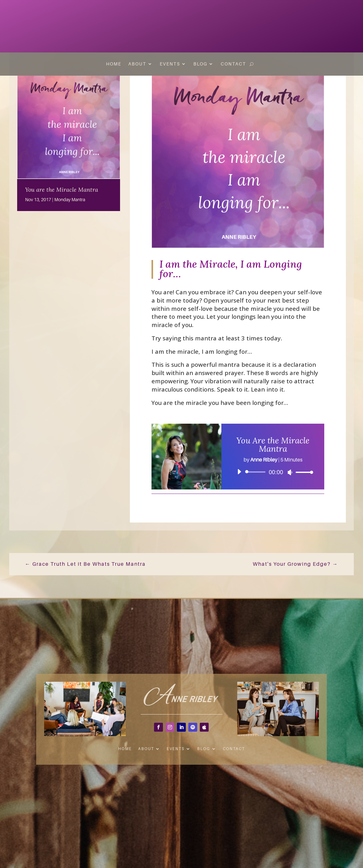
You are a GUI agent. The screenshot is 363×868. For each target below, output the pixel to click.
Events (170, 64)
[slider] (256, 472)
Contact (233, 64)
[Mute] (290, 472)
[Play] (239, 472)
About (137, 64)
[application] (273, 472)
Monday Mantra (70, 199)
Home (114, 64)
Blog (200, 64)
